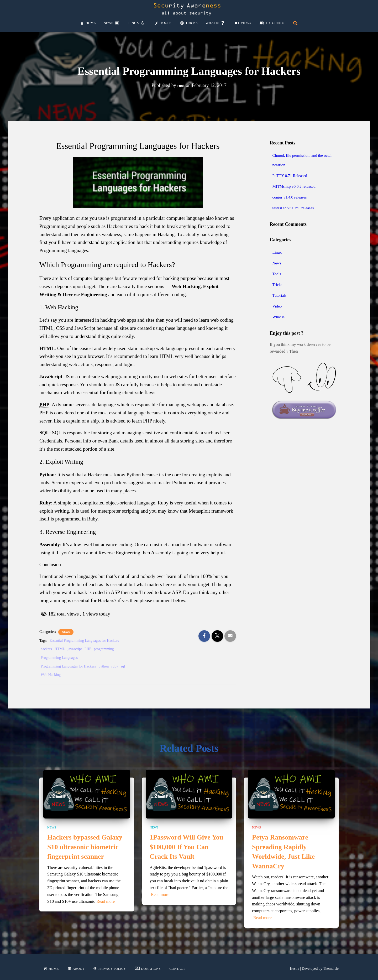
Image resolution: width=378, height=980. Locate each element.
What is (279, 317)
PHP (88, 649)
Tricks (277, 285)
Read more (106, 901)
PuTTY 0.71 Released (290, 176)
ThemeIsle (331, 969)
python (104, 666)
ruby (115, 666)
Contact (177, 969)
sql (123, 666)
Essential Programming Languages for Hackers (84, 641)
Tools (277, 274)
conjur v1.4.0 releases (290, 197)
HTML (60, 649)
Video (277, 306)
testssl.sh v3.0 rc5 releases (293, 208)
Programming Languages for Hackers (68, 666)
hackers (46, 649)
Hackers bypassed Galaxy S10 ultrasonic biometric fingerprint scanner (85, 847)
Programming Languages (59, 658)
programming (104, 649)
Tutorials (280, 295)
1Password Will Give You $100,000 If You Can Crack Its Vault (187, 847)
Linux (277, 252)
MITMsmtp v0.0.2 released (294, 186)
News (66, 632)
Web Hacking (51, 675)
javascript (75, 649)
